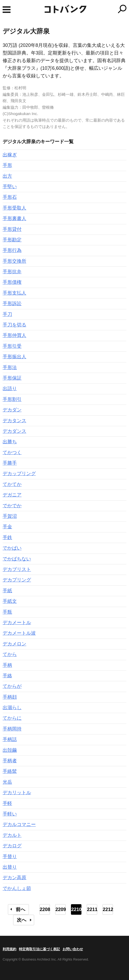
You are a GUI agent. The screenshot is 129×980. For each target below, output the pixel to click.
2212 (108, 909)
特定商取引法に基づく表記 (39, 949)
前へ (20, 909)
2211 (92, 909)
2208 (45, 909)
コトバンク (86, 9)
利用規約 (9, 949)
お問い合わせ (73, 949)
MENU (7, 10)
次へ (22, 920)
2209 (61, 909)
